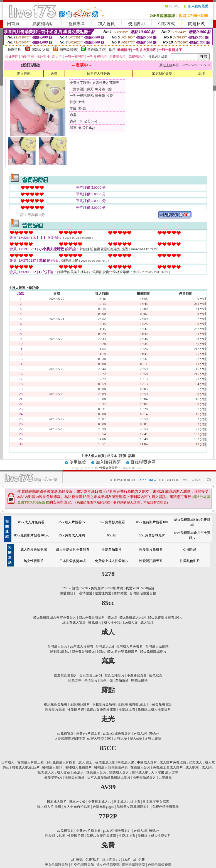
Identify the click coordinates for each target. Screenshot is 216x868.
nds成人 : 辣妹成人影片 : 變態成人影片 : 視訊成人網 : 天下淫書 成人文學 (125, 772)
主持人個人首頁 (93, 456)
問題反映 (197, 24)
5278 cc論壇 (70, 588)
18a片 (127, 860)
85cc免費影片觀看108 (152, 522)
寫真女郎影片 (114, 675)
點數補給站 (43, 24)
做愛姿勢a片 (53, 777)
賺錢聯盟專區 (143, 462)
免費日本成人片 (100, 802)
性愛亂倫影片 (190, 561)
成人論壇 (147, 623)
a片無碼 (77, 860)
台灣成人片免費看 (129, 646)
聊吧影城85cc (59, 651)
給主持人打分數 (99, 74)
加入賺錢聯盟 (108, 462)
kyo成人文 (130, 623)
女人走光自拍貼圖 (77, 807)
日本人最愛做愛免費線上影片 (109, 777)
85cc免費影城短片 (152, 535)
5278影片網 (115, 588)
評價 (122, 456)
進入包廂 (24, 74)
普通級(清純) (97, 50)
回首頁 (13, 24)
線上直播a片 (111, 860)
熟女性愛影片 (34, 561)
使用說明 (136, 24)
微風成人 (95, 623)
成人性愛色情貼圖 (34, 550)
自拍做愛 (122, 680)
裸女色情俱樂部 (108, 865)
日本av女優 (77, 802)
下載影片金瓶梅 (104, 704)
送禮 (54, 74)
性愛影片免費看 (151, 550)
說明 (202, 74)
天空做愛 (165, 777)
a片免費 (139, 860)
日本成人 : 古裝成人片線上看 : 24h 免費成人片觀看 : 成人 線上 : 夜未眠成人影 (58, 762)
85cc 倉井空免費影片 (122, 651)
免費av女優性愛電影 (101, 709)
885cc (101, 651)
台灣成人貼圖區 (157, 646)
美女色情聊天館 (57, 865)
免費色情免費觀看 (166, 807)
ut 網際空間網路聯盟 (70, 738)
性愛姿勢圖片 (109, 468)
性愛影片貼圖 (55, 709)
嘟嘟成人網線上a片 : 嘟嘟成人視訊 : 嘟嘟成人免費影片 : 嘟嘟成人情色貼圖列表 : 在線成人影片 (81, 767)
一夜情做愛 (84, 593)
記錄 (132, 456)
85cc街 (112, 535)
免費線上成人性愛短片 (112, 561)
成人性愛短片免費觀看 (73, 550)
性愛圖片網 (76, 709)
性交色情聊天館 (82, 865)
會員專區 (77, 24)
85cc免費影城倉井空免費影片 (55, 617)
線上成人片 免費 (49, 807)
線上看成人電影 (74, 623)
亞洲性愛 (190, 550)
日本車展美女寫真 (156, 802)
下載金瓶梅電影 (160, 704)
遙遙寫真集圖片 (65, 675)
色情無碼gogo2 (104, 807)
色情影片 (91, 680)
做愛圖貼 (67, 593)
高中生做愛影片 (144, 777)
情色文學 (75, 680)
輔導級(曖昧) (69, 50)
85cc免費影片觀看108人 (32, 535)
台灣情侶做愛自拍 (143, 593)
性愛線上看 (127, 709)
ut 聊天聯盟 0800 (99, 738)
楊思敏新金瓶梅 (56, 704)
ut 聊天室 (121, 738)
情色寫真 (156, 675)
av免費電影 (65, 733)
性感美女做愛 (75, 777)
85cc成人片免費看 (32, 522)
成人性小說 (112, 623)
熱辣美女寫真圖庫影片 (133, 807)
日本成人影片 (57, 802)
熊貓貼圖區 (139, 680)
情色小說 (106, 680)
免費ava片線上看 (88, 733)
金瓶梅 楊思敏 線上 (132, 704)
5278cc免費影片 (93, 588)
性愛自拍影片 (112, 550)
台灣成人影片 (57, 646)
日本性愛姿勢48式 (73, 561)
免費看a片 (93, 860)
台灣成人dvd (105, 646)
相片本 (112, 456)
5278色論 (148, 588)
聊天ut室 (136, 738)
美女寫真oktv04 (91, 675)
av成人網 (140, 733)
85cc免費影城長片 (153, 651)
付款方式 (166, 24)
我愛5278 (132, 588)
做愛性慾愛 (103, 593)
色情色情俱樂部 (159, 865)
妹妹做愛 (120, 593)
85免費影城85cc (83, 651)
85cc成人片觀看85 (72, 522)
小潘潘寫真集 (137, 675)
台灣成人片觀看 (82, 646)
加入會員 (106, 24)
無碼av (154, 733)
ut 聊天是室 (153, 738)
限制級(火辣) (41, 50)
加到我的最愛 (162, 74)
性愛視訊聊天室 (151, 561)
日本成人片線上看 (127, 802)
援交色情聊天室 (134, 865)
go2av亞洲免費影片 (117, 733)
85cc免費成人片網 (72, 535)
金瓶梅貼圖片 (80, 704)
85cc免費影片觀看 (112, 522)
